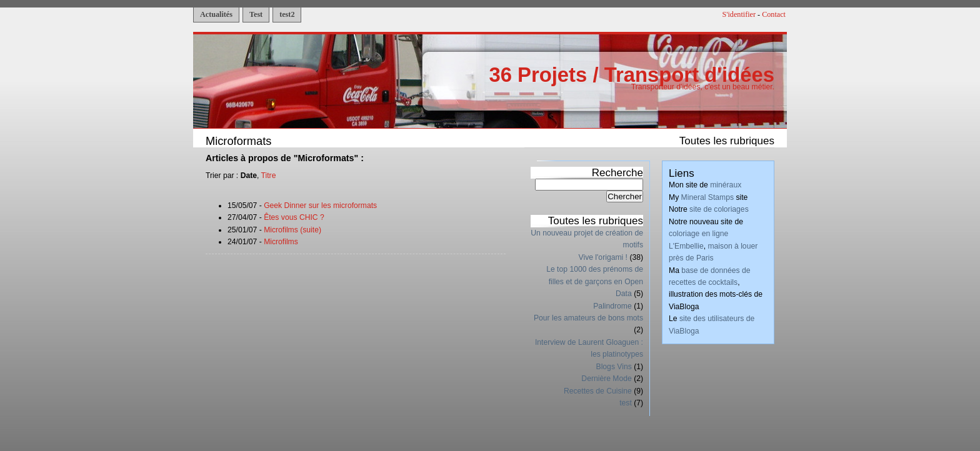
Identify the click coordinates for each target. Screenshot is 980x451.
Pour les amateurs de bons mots (588, 318)
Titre (269, 176)
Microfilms (281, 242)
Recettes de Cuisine (598, 391)
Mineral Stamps (707, 197)
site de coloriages (719, 209)
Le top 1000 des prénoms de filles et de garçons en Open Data (595, 281)
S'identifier (739, 14)
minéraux (726, 185)
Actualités (216, 14)
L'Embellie (686, 246)
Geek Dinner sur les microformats (320, 206)
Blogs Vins (614, 367)
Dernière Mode (606, 379)
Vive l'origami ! (603, 257)
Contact (774, 14)
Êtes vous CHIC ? (294, 217)
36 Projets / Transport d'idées (632, 75)
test (626, 403)
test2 (287, 14)
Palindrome (612, 306)
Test (256, 14)
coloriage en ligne (698, 234)
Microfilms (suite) (292, 230)
